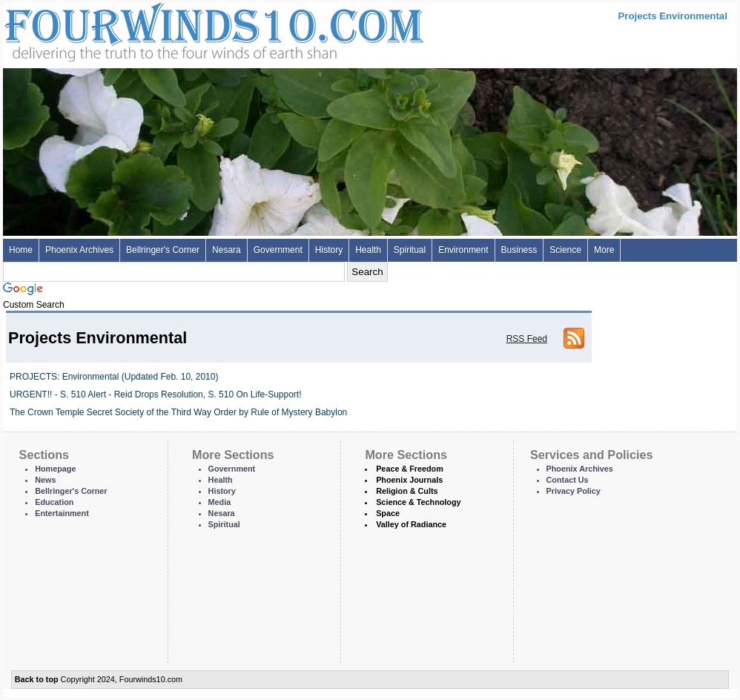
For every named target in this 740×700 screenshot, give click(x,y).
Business (519, 250)
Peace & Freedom (410, 469)
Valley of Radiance (411, 524)
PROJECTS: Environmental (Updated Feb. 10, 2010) (114, 377)
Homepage (55, 469)
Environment (463, 250)
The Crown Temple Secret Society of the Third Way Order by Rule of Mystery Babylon (178, 412)
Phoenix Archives (79, 250)
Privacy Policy (574, 491)
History (329, 250)
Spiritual (410, 250)
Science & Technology (418, 502)
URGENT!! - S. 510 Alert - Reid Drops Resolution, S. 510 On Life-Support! (156, 394)
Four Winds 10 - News (151, 29)
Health (368, 250)
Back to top (37, 679)
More (604, 250)
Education (54, 502)
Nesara (227, 250)
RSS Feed (527, 339)
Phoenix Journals (409, 480)
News (45, 480)
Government (278, 250)
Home (21, 250)
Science (565, 250)
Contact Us (568, 480)
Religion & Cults (407, 491)
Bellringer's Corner (163, 250)
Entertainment (62, 513)
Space (388, 513)
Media (220, 502)
